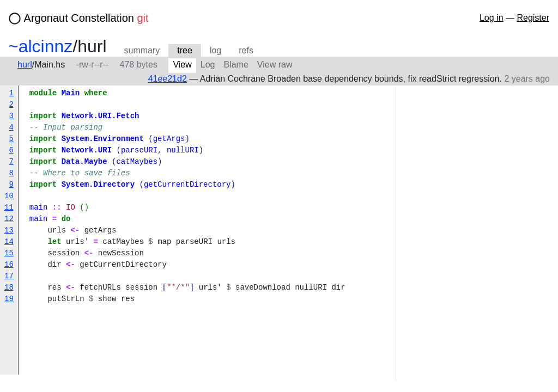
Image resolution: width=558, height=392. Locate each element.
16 (9, 265)
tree (185, 50)
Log (208, 65)
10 (9, 196)
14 (9, 242)
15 (9, 253)
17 (9, 276)
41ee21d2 (168, 79)
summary (142, 50)
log (216, 50)
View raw (275, 65)
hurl (25, 65)
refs (246, 50)
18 (9, 288)
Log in (492, 18)
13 (9, 231)
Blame (236, 65)
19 (9, 299)
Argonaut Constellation (86, 18)
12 (9, 219)
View (182, 65)
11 (9, 208)
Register (533, 18)
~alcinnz (40, 46)
